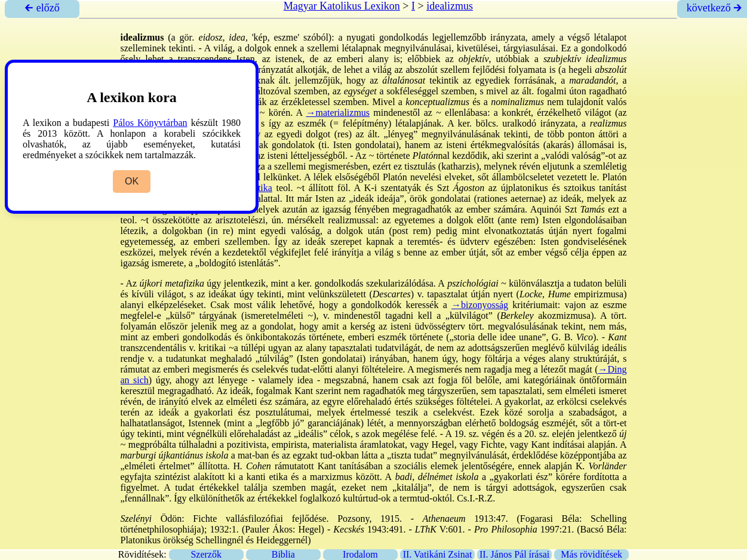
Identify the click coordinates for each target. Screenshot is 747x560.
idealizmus (450, 6)
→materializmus (338, 113)
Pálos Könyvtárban (150, 123)
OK (132, 181)
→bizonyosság (480, 305)
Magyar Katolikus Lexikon (342, 6)
